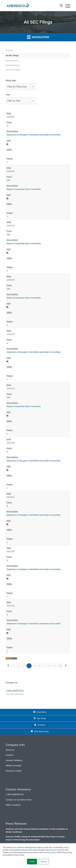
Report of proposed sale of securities (24, 189)
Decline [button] (44, 862)
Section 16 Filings (13, 70)
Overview (10, 50)
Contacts (41, 725)
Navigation (38, 37)
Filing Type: (11, 81)
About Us (10, 750)
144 (8, 180)
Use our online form (15, 694)
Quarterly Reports (13, 65)
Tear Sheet (41, 718)
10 (60, 666)
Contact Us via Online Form (19, 800)
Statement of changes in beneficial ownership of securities (34, 135)
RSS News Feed (41, 731)
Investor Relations (14, 760)
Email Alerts (41, 712)
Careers (9, 755)
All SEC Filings (12, 55)
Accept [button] (32, 862)
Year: (8, 95)
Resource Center (14, 771)
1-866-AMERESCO (15, 794)
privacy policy (51, 853)
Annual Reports (12, 61)
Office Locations (13, 805)
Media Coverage (13, 765)
